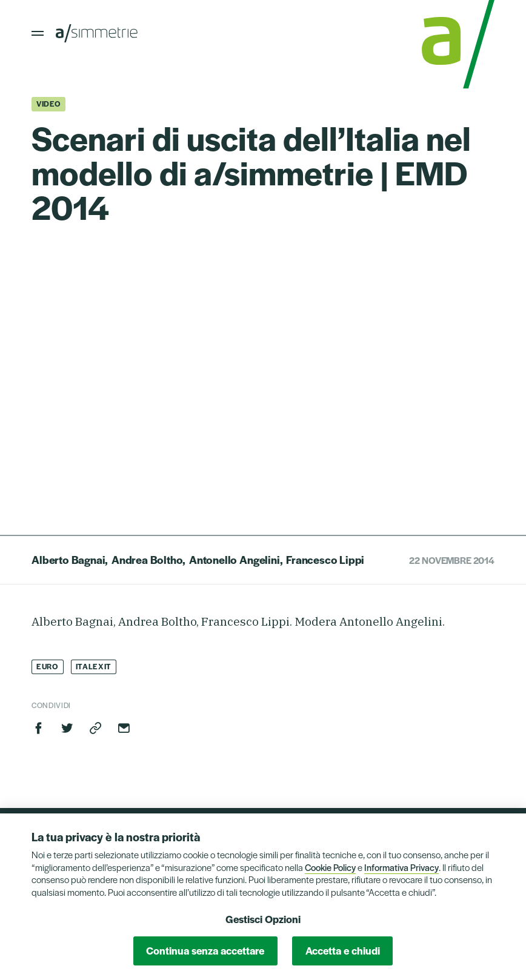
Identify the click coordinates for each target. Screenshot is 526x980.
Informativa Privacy (401, 867)
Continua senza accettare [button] (205, 950)
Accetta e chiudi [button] (343, 950)
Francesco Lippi (325, 559)
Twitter (67, 728)
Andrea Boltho (147, 559)
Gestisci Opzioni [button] (263, 919)
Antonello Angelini (235, 559)
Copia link (96, 728)
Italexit (94, 666)
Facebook (39, 728)
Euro (48, 666)
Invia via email (124, 728)
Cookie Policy (330, 867)
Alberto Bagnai (68, 559)
